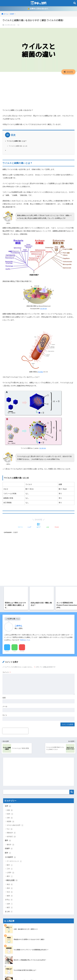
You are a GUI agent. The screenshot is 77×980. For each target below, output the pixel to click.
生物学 (9, 707)
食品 (10, 743)
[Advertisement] (38, 91)
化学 (8, 665)
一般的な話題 (11, 739)
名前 (4, 557)
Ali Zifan (41, 372)
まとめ (9, 770)
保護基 (11, 680)
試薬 (10, 669)
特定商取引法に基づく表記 (14, 933)
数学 (10, 724)
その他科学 (10, 716)
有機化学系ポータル (11, 929)
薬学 (8, 699)
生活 (10, 751)
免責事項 (7, 920)
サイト (5, 574)
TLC (10, 688)
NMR (10, 673)
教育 (10, 766)
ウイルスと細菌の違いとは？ (17, 141)
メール (5, 565)
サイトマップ (9, 907)
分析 (10, 677)
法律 (10, 763)
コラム (9, 759)
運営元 (47, 975)
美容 (10, 747)
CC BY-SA (43, 309)
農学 (10, 735)
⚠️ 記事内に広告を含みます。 (38, 9)
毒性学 (11, 703)
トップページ (9, 912)
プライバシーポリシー (12, 916)
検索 (72, 651)
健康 (10, 755)
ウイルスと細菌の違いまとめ (18, 146)
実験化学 (11, 692)
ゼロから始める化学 (15, 684)
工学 (10, 728)
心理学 (11, 731)
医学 (8, 712)
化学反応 (11, 695)
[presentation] (15, 590)
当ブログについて (10, 925)
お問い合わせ (9, 903)
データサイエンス (14, 720)
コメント (7, 531)
